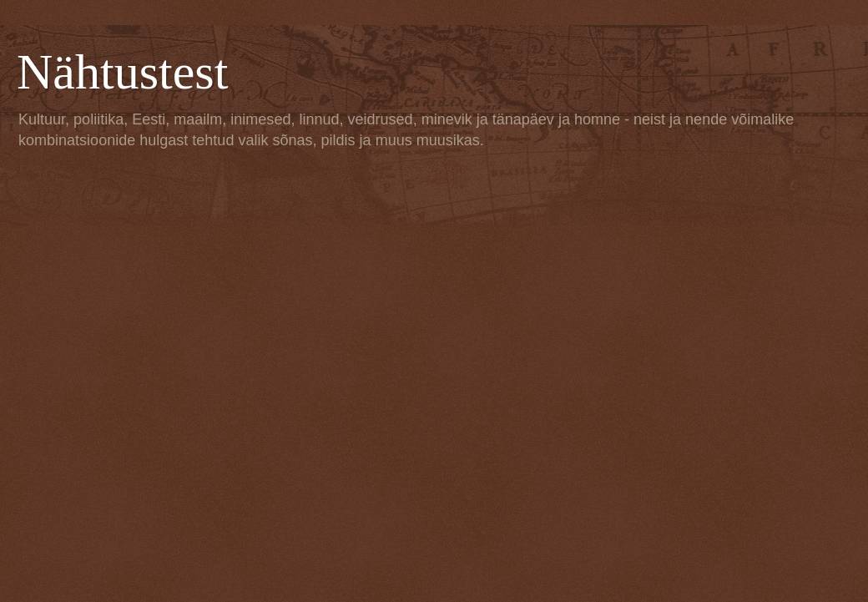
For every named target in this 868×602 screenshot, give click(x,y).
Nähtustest (122, 72)
